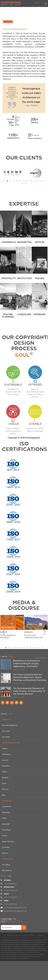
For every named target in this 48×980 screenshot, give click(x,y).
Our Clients (24, 158)
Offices (5, 818)
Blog (4, 795)
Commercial (6, 807)
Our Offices (6, 865)
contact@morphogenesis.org (15, 907)
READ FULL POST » (19, 670)
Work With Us (7, 870)
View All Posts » (41, 658)
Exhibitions (6, 766)
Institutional (6, 830)
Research (5, 789)
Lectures (5, 760)
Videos (4, 772)
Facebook (3, 703)
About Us (7, 720)
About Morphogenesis (15, 29)
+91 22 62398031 (10, 884)
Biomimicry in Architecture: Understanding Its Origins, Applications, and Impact (27, 663)
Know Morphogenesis (10, 725)
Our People (6, 737)
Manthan (5, 778)
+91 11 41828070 (10, 897)
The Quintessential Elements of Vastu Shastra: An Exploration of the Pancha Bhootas (29, 691)
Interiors (5, 853)
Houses (5, 836)
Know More (8, 22)
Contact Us (8, 859)
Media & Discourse (11, 743)
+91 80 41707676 (10, 890)
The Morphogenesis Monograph (8, 636)
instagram (17, 703)
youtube (21, 703)
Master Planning (8, 841)
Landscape (6, 847)
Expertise (7, 801)
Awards (29, 632)
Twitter (7, 703)
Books (4, 632)
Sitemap (40, 935)
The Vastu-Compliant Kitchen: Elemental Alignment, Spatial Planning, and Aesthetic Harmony (30, 677)
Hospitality (6, 824)
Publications (6, 754)
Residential (6, 812)
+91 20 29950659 (10, 904)
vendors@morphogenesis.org (15, 911)
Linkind (12, 703)
